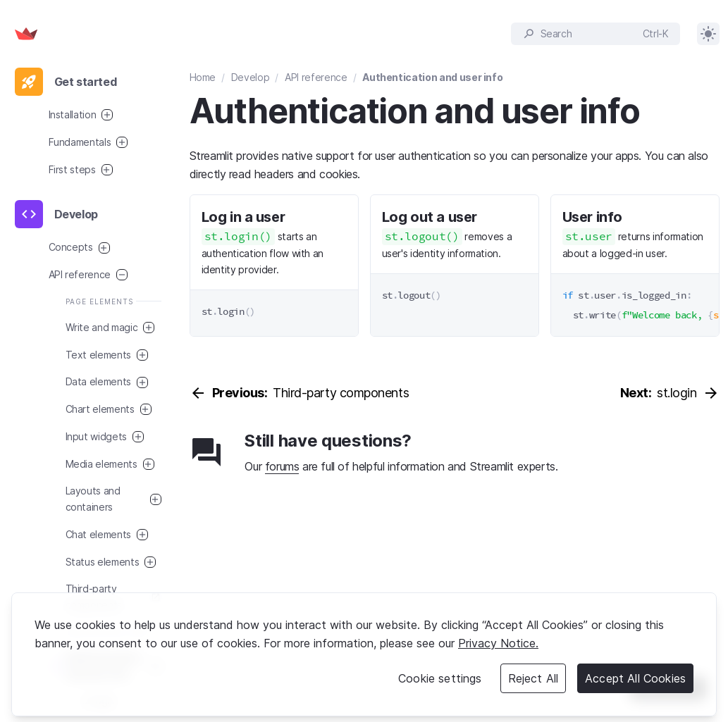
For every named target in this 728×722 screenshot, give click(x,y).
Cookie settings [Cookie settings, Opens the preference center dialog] (440, 678)
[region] (364, 654)
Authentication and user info (432, 77)
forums (282, 466)
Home (203, 77)
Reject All (533, 678)
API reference (316, 77)
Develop (251, 77)
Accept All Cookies (635, 678)
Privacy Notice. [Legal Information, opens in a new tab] (498, 643)
